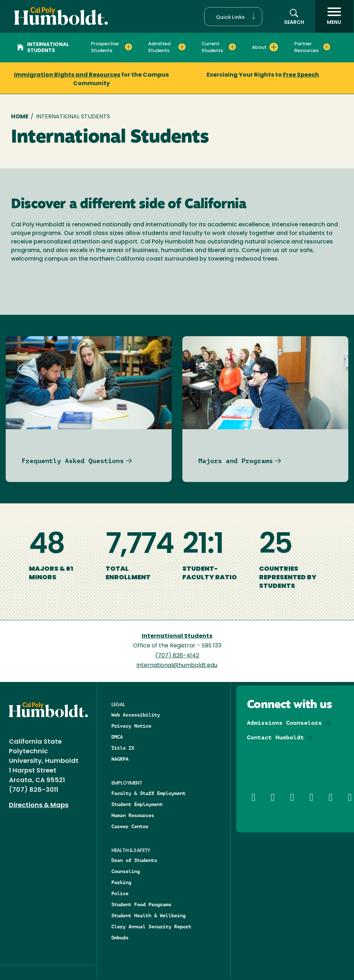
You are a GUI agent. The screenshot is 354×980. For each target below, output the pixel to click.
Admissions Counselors (284, 723)
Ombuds (120, 938)
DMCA (117, 737)
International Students (43, 48)
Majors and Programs (236, 461)
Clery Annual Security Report (151, 927)
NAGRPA (120, 759)
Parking (121, 882)
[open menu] (334, 16)
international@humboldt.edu (177, 666)
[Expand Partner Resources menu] (327, 47)
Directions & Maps (39, 805)
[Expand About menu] (274, 47)
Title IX (123, 748)
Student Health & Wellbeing (148, 915)
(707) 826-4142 (177, 656)
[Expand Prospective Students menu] (128, 47)
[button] (233, 17)
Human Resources (133, 815)
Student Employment (137, 804)
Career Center (130, 826)
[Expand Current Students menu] (232, 47)
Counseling (126, 871)
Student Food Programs (141, 904)
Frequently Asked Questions (73, 461)
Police (120, 893)
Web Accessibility (136, 715)
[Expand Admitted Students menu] (182, 47)
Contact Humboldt (275, 737)
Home (20, 117)
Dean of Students (134, 860)
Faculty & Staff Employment (148, 793)
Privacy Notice (131, 726)
